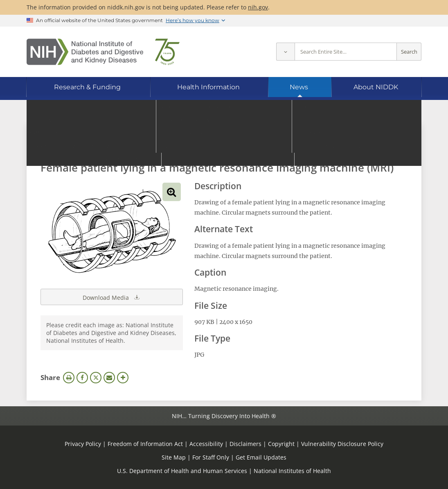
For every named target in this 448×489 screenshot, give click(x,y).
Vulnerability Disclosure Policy (342, 444)
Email (109, 378)
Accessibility (206, 444)
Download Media (112, 297)
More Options (123, 378)
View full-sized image (172, 192)
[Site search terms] (346, 52)
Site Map (174, 457)
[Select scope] (285, 52)
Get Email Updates (261, 457)
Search (409, 52)
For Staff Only (211, 457)
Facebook (82, 378)
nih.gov (258, 7)
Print (69, 378)
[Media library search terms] (212, 145)
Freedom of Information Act (145, 444)
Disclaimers (245, 444)
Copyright (281, 444)
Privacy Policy (83, 444)
